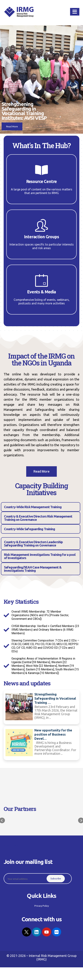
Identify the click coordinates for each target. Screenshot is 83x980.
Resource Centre (42, 181)
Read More (12, 126)
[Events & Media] (41, 280)
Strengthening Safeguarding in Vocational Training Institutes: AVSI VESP (24, 111)
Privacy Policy (11, 860)
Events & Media (41, 292)
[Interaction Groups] (41, 225)
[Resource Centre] (41, 170)
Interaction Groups (41, 237)
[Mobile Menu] (75, 12)
